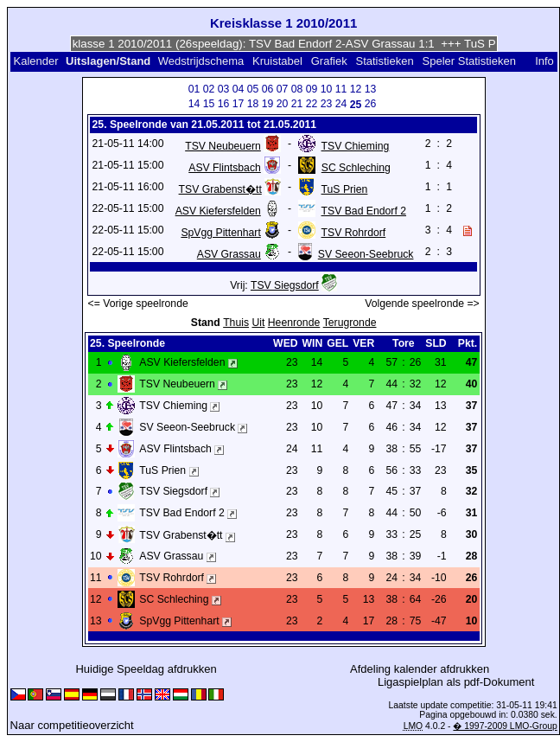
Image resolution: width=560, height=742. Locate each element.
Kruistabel (277, 61)
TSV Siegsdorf (285, 285)
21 (297, 104)
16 (224, 104)
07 (283, 89)
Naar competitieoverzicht (72, 725)
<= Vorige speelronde (138, 304)
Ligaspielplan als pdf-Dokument (456, 682)
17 (239, 104)
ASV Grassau (229, 254)
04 (239, 89)
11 (341, 89)
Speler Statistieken (469, 61)
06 (268, 89)
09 (312, 89)
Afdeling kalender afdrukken (420, 669)
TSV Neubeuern (223, 146)
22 (312, 104)
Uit (258, 323)
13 (371, 89)
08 (297, 89)
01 (194, 89)
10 (327, 89)
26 (371, 104)
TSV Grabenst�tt (220, 189)
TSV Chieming (356, 146)
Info (544, 61)
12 (356, 89)
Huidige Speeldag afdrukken (146, 669)
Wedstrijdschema (201, 61)
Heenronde (294, 323)
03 (224, 89)
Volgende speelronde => (422, 304)
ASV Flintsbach (225, 168)
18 (253, 104)
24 (341, 104)
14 (194, 104)
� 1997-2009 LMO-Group (505, 726)
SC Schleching (356, 168)
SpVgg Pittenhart (220, 233)
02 (209, 89)
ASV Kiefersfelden (218, 211)
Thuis (236, 323)
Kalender (35, 61)
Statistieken (384, 61)
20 (283, 104)
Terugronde (350, 323)
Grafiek (329, 61)
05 (253, 89)
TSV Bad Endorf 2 (364, 211)
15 (209, 104)
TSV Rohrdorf (354, 233)
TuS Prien (345, 189)
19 (268, 104)
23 (327, 104)
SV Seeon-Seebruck (366, 254)
